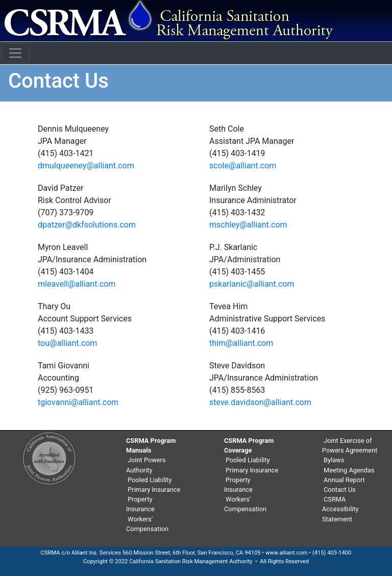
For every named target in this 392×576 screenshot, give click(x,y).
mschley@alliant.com (248, 225)
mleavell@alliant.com (77, 284)
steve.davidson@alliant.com (260, 402)
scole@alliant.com (243, 166)
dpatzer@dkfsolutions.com (87, 225)
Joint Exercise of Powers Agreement (350, 445)
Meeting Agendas (349, 470)
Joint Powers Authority (146, 465)
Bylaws (334, 460)
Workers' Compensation (147, 524)
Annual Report (344, 480)
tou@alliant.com (67, 343)
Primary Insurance (154, 490)
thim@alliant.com (241, 343)
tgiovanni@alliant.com (78, 402)
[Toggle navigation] (15, 53)
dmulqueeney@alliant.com (86, 166)
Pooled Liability (150, 480)
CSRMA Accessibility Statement (340, 509)
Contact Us (340, 490)
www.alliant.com (287, 553)
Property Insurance (140, 504)
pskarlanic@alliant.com (252, 284)
